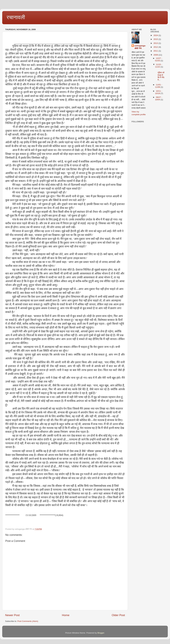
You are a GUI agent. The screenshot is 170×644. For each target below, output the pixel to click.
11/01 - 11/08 (159, 86)
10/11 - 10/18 (159, 92)
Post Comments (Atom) (28, 621)
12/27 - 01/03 (159, 59)
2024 (156, 35)
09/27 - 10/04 (159, 98)
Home (66, 615)
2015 (156, 39)
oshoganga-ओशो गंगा (140, 47)
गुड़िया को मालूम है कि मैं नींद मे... (160, 75)
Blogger (101, 633)
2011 (156, 51)
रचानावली (16, 17)
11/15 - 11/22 (159, 66)
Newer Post (12, 615)
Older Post (118, 615)
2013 (156, 43)
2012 (156, 47)
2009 (156, 55)
